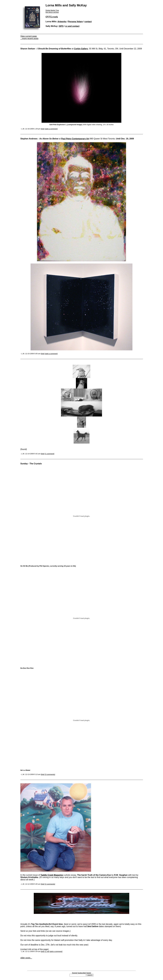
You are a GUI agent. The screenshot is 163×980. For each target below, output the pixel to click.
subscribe (82, 973)
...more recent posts (29, 38)
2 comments (50, 884)
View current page (29, 36)
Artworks (62, 22)
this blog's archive (52, 12)
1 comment (50, 454)
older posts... (26, 958)
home (75, 973)
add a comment (51, 129)
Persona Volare (75, 22)
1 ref (47, 951)
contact (88, 22)
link (43, 129)
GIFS (61, 26)
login (89, 973)
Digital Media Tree (52, 10)
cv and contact (72, 26)
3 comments (50, 774)
